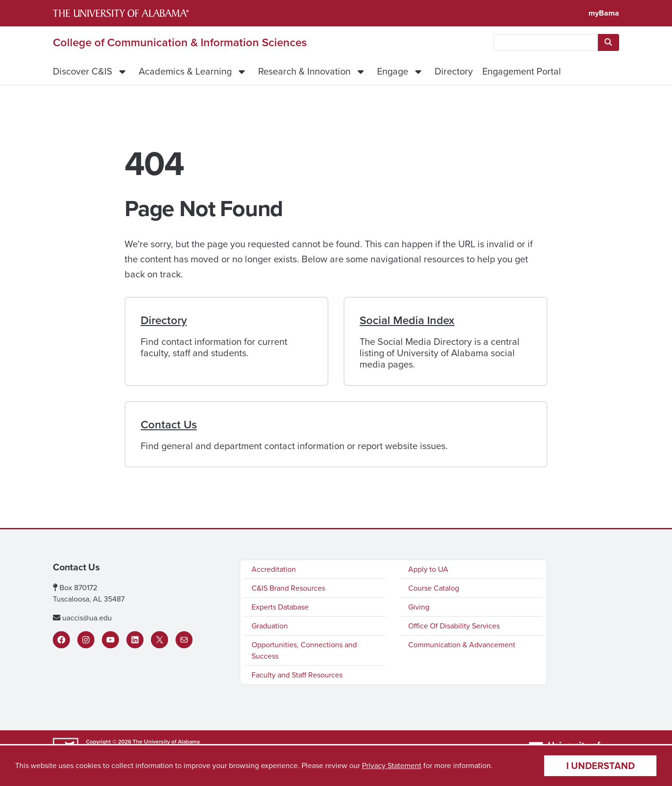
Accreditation (274, 569)
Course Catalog (434, 588)
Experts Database (280, 607)
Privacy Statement (392, 765)
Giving (419, 607)
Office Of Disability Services (454, 626)
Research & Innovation (304, 71)
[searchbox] (546, 42)
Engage (393, 71)
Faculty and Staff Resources (297, 675)
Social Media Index (407, 320)
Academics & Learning (185, 71)
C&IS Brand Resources (288, 588)
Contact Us (169, 425)
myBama (604, 13)
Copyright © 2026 (109, 742)
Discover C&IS (83, 71)
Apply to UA (428, 569)
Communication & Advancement (462, 645)
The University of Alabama (166, 742)
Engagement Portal (522, 71)
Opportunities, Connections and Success (304, 650)
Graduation (270, 626)
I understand (601, 765)
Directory (454, 71)
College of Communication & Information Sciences (180, 42)
